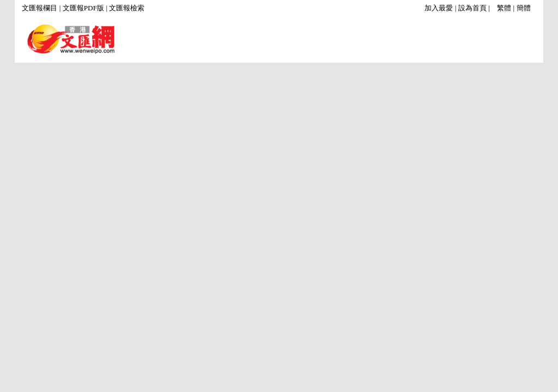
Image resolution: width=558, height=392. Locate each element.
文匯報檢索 (127, 8)
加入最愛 (439, 8)
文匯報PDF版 (83, 8)
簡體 (524, 8)
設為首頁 (472, 8)
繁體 (504, 8)
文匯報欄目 (40, 8)
